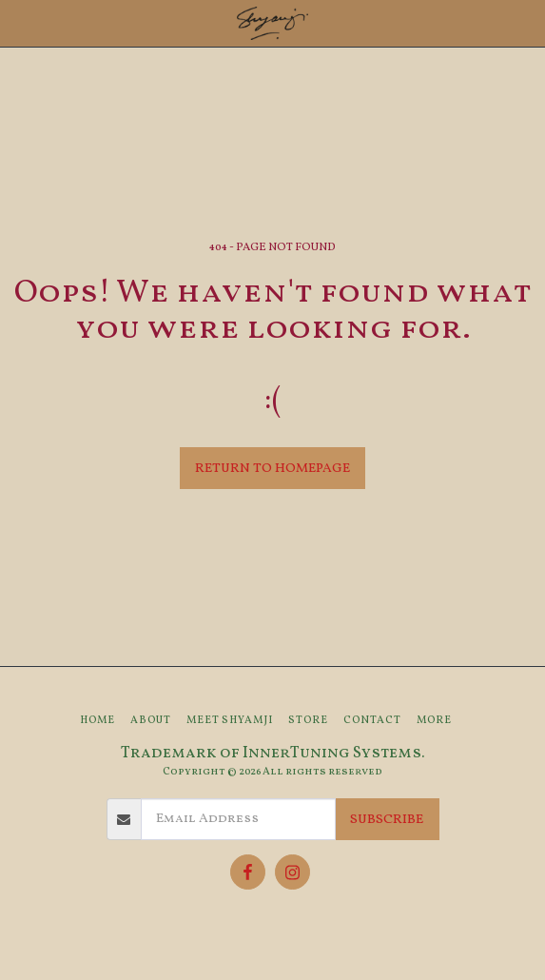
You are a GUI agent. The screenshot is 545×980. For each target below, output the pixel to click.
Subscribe (387, 820)
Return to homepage (272, 469)
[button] (21, 23)
